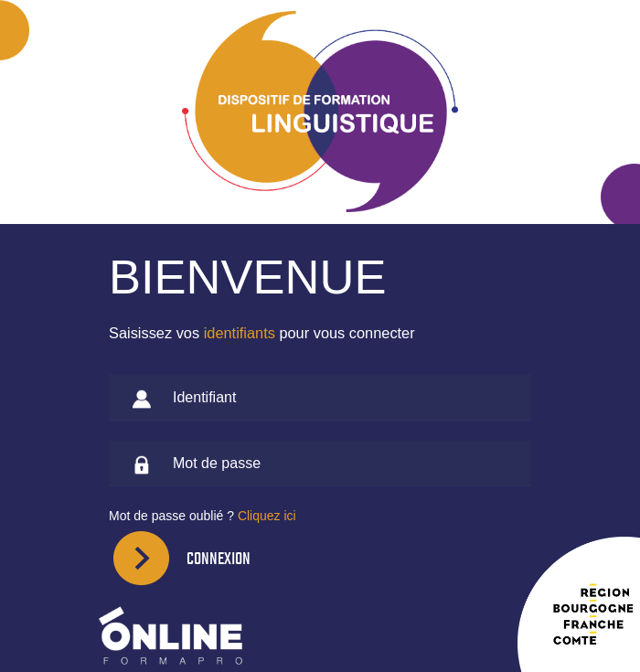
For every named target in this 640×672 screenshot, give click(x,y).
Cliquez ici (267, 516)
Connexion (219, 558)
